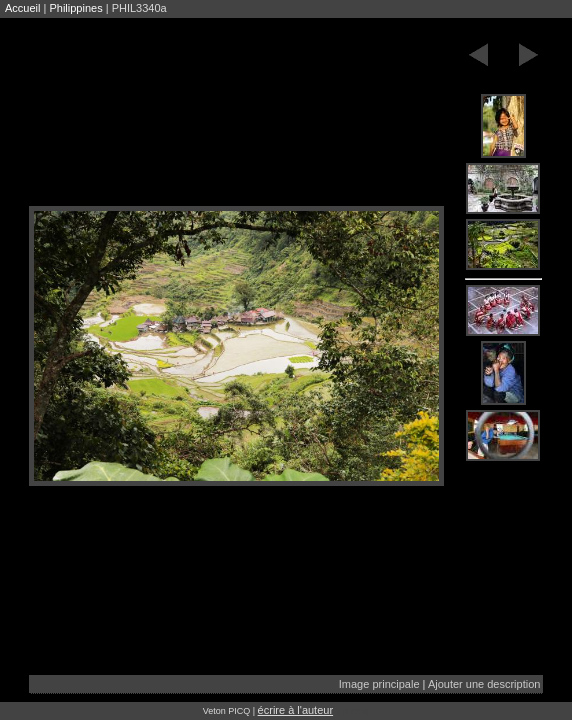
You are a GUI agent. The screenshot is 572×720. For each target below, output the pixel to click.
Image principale (379, 684)
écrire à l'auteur (295, 710)
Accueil (22, 8)
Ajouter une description (484, 684)
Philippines (75, 8)
